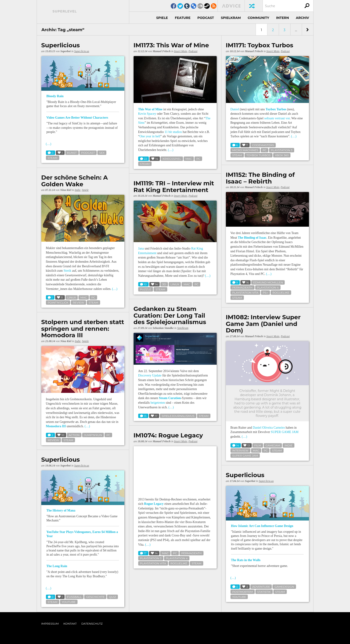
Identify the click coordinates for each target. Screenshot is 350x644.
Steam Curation (170, 398)
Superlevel (65, 11)
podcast (88, 153)
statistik (264, 592)
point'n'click (58, 302)
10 (143, 284)
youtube (69, 602)
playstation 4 (268, 287)
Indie (78, 190)
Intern (283, 18)
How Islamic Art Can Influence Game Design (262, 526)
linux (72, 297)
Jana (141, 248)
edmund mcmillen (268, 282)
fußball (75, 597)
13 (143, 416)
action (74, 435)
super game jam (245, 456)
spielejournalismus (178, 416)
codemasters (263, 145)
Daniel (235, 109)
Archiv (302, 18)
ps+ (265, 293)
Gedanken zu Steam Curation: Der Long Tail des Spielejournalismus (170, 316)
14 (236, 446)
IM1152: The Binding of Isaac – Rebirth (260, 178)
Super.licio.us (82, 51)
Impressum (50, 624)
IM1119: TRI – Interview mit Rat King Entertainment (174, 187)
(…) (49, 144)
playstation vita (245, 293)
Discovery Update (150, 375)
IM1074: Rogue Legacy (168, 435)
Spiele (162, 18)
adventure (261, 587)
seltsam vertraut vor (277, 118)
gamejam (273, 445)
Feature (183, 18)
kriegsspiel (172, 159)
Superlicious (61, 45)
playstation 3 (282, 150)
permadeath (242, 287)
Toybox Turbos (276, 109)
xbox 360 (282, 155)
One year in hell (150, 136)
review (78, 302)
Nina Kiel (66, 190)
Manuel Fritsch (162, 51)
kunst (72, 153)
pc (198, 159)
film (258, 445)
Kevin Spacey (147, 114)
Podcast (206, 18)
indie (289, 445)
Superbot (66, 51)
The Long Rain (57, 566)
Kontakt (70, 624)
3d (164, 284)
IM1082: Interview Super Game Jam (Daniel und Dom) (263, 324)
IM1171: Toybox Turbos (260, 45)
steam (53, 158)
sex (102, 153)
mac (189, 159)
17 (143, 553)
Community (259, 18)
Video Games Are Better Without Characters (77, 118)
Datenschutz (92, 624)
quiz (112, 597)
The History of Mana (61, 510)
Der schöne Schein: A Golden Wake (75, 181)
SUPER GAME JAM (285, 432)
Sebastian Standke (163, 328)
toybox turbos (259, 155)
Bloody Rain (55, 96)
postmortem (243, 592)
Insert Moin (181, 51)
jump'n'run (93, 435)
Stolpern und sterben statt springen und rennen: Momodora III (83, 329)
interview (240, 450)
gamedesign (284, 587)
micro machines (245, 150)
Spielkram (231, 18)
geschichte (95, 597)
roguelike (281, 293)
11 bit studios (173, 132)
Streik (67, 271)
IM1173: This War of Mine (171, 45)
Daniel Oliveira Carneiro (269, 428)
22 (144, 159)
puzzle (146, 289)
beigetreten (158, 403)
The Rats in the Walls (246, 560)
